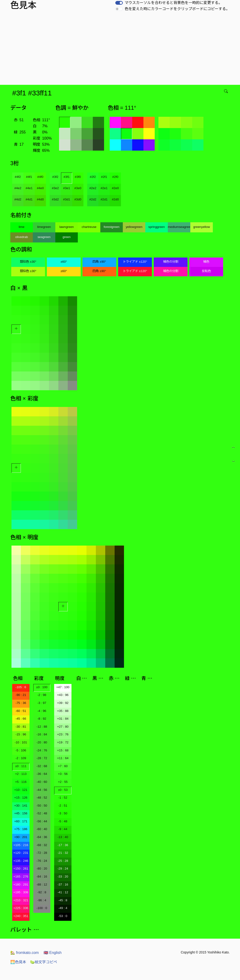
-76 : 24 (42, 861)
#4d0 (40, 199)
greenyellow (201, 227)
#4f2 (18, 177)
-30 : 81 (21, 727)
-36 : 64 (42, 774)
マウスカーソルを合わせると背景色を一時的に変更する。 (173, 3)
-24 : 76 (42, 750)
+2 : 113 (21, 774)
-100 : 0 (42, 908)
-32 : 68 (42, 766)
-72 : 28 (42, 853)
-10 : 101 (21, 742)
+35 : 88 (63, 711)
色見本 (18, 962)
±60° (64, 262)
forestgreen (111, 227)
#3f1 (67, 177)
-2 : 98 (42, 695)
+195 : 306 (21, 892)
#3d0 (78, 199)
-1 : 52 (63, 798)
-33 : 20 (63, 877)
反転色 (206, 271)
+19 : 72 (63, 742)
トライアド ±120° (135, 262)
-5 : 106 (21, 750)
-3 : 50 (63, 813)
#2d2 (93, 199)
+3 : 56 (63, 774)
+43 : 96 (63, 695)
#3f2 (55, 177)
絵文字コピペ (44, 962)
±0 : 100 (42, 687)
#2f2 (93, 177)
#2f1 (104, 177)
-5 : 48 (63, 821)
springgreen (157, 227)
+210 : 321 (21, 900)
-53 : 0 (63, 916)
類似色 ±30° (28, 262)
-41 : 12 (63, 892)
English (53, 953)
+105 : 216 (21, 845)
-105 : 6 (21, 687)
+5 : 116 (21, 782)
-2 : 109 (21, 758)
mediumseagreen (179, 227)
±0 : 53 (63, 790)
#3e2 (55, 188)
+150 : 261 (21, 869)
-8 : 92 (42, 719)
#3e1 (67, 188)
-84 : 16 (42, 877)
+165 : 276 (21, 877)
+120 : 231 (21, 853)
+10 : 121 (21, 790)
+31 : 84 (63, 719)
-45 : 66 (21, 719)
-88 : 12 (42, 884)
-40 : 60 (42, 782)
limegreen (44, 227)
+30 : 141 (21, 806)
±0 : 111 (21, 766)
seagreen (44, 237)
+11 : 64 (63, 758)
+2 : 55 (63, 782)
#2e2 (93, 188)
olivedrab (22, 237)
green (67, 237)
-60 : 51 (21, 711)
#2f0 (115, 177)
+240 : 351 (21, 916)
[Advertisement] (121, 50)
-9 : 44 (63, 829)
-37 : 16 (63, 884)
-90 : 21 (21, 695)
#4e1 (29, 188)
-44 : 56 (42, 790)
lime (22, 227)
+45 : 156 (21, 813)
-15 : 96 (21, 734)
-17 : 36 (63, 845)
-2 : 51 (63, 806)
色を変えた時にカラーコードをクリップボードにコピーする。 (177, 9)
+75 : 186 (21, 829)
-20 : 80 (42, 742)
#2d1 (104, 199)
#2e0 (115, 188)
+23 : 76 (63, 734)
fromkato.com (24, 953)
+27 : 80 (63, 727)
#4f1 (29, 177)
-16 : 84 (42, 734)
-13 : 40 (63, 837)
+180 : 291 (21, 884)
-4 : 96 (42, 711)
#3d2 (55, 199)
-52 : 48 (42, 813)
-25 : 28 (63, 861)
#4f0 (40, 177)
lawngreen (67, 227)
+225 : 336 (21, 908)
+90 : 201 (21, 837)
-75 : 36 (21, 703)
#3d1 (67, 199)
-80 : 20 (42, 869)
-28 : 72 (42, 758)
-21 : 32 (63, 853)
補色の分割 (171, 262)
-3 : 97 (42, 703)
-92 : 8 (42, 892)
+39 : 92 (63, 703)
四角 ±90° (99, 262)
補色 (206, 262)
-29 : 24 (63, 869)
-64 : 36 (42, 837)
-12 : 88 (42, 727)
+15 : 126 (21, 798)
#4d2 (18, 199)
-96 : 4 (42, 900)
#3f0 (78, 177)
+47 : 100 (63, 687)
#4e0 (40, 188)
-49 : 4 (63, 908)
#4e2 (18, 188)
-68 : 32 (42, 845)
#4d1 (29, 199)
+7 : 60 (63, 766)
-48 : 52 (42, 798)
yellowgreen (134, 227)
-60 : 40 (42, 829)
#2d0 (115, 199)
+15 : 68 (63, 750)
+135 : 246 (21, 861)
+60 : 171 (21, 821)
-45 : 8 (63, 900)
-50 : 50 (42, 806)
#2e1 (104, 188)
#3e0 (78, 188)
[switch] (119, 3)
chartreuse (89, 227)
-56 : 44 (42, 821)
